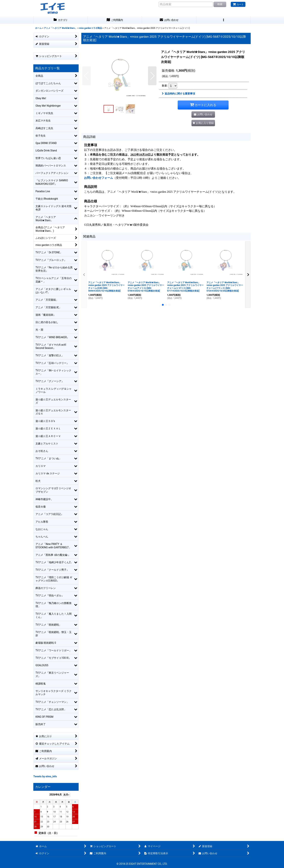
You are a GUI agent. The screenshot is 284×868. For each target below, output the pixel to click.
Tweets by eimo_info (45, 776)
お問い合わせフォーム (99, 178)
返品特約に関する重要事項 (178, 94)
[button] (224, 20)
